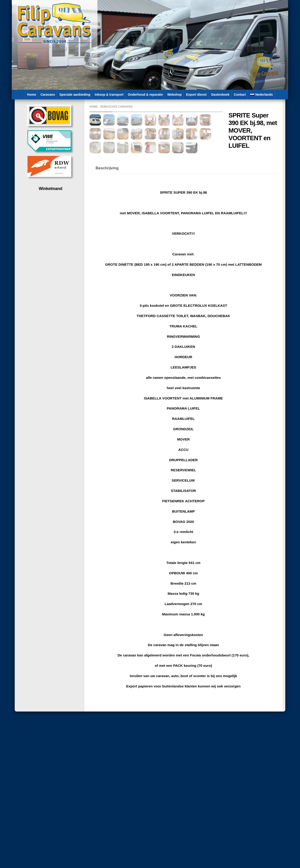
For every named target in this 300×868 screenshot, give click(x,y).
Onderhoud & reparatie (145, 95)
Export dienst (196, 95)
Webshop (175, 95)
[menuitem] (262, 95)
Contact (240, 95)
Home (32, 95)
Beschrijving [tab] (107, 268)
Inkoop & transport (109, 95)
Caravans (48, 95)
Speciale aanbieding (75, 95)
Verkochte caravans (116, 107)
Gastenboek (220, 95)
